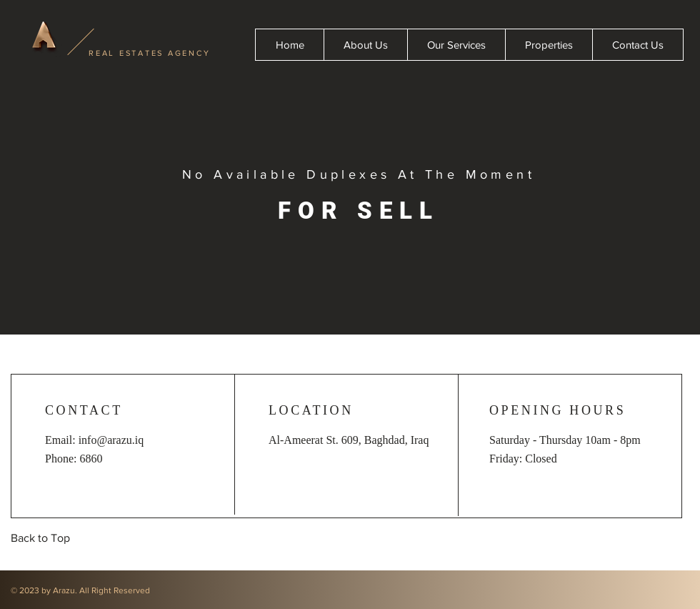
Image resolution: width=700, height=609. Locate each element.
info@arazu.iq (111, 440)
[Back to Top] (43, 538)
